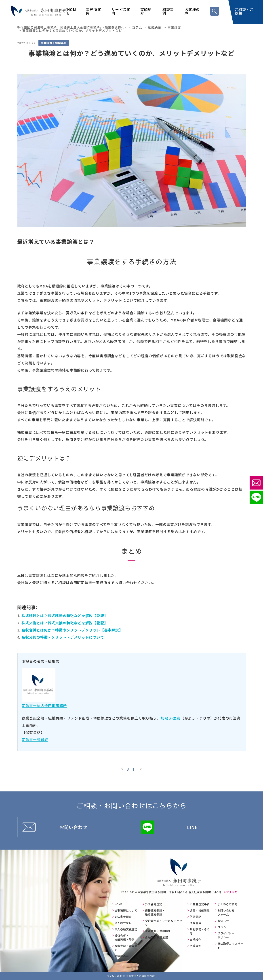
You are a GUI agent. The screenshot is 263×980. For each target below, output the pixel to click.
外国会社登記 (154, 904)
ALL (131, 770)
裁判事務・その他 (200, 931)
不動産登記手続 (200, 904)
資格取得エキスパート (230, 946)
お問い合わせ (73, 827)
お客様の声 (192, 11)
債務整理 (195, 923)
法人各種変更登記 (126, 929)
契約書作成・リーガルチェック (164, 923)
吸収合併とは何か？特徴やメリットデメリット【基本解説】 (72, 630)
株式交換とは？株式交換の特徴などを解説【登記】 (65, 623)
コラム (222, 927)
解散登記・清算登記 (126, 948)
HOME (72, 11)
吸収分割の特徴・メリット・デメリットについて (63, 637)
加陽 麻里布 (171, 718)
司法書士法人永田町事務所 (44, 706)
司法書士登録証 (35, 740)
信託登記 (195, 917)
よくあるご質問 (227, 904)
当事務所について (126, 911)
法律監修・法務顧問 (158, 931)
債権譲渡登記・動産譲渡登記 (155, 913)
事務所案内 (94, 11)
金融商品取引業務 (156, 937)
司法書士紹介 (123, 917)
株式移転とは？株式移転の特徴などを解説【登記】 (65, 616)
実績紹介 (146, 11)
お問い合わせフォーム (226, 913)
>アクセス (231, 892)
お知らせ (223, 921)
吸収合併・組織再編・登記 (125, 938)
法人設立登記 (123, 923)
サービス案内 (121, 11)
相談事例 (168, 11)
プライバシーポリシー (226, 935)
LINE (192, 827)
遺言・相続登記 (200, 911)
